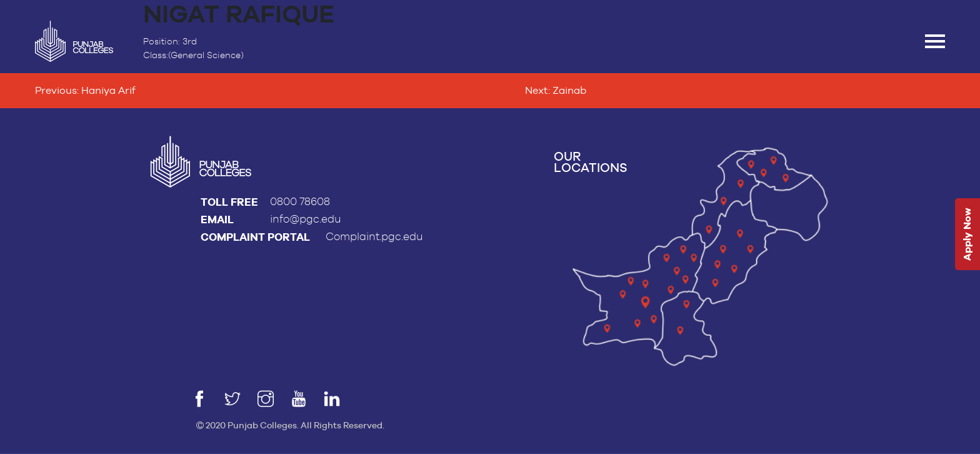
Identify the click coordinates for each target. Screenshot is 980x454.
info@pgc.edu (306, 219)
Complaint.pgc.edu (374, 237)
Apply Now (967, 235)
